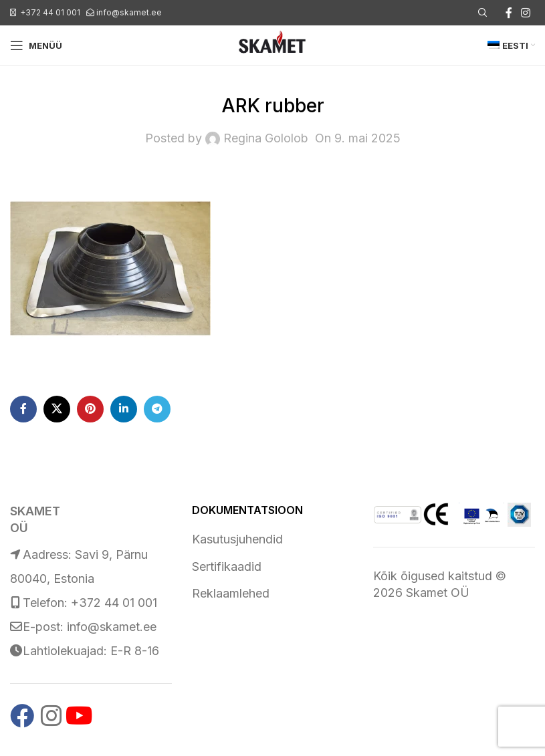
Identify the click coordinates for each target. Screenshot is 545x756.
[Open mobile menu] (36, 45)
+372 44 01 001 (50, 12)
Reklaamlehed (231, 593)
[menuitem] (511, 45)
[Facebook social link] (509, 13)
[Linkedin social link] (124, 409)
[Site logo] (272, 44)
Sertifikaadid (227, 566)
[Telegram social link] (157, 409)
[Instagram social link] (526, 13)
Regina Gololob (266, 138)
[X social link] (57, 409)
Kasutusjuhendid (237, 539)
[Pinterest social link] (90, 409)
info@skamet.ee (129, 12)
